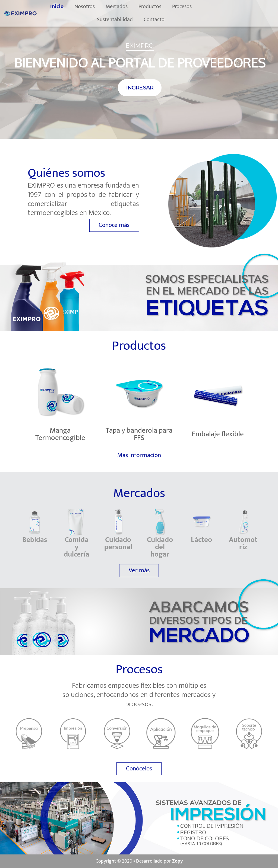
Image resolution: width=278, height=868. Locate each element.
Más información (139, 455)
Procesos (191, 7)
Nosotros (94, 7)
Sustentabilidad (124, 20)
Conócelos (139, 769)
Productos (159, 7)
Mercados (126, 7)
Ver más (139, 570)
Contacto (163, 20)
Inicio (66, 7)
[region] (139, 69)
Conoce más (114, 225)
